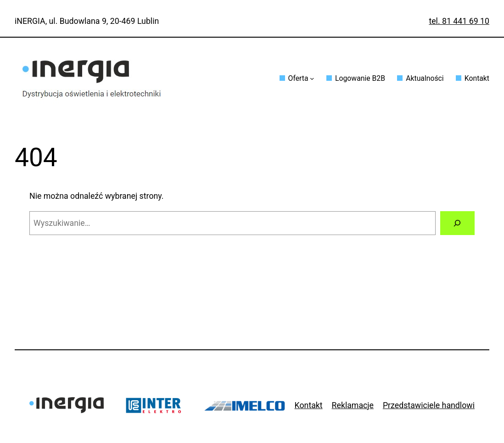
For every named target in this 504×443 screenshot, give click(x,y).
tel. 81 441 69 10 (459, 21)
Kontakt (309, 405)
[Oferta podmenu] (312, 78)
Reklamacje (353, 405)
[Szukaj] (457, 223)
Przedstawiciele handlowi (429, 405)
